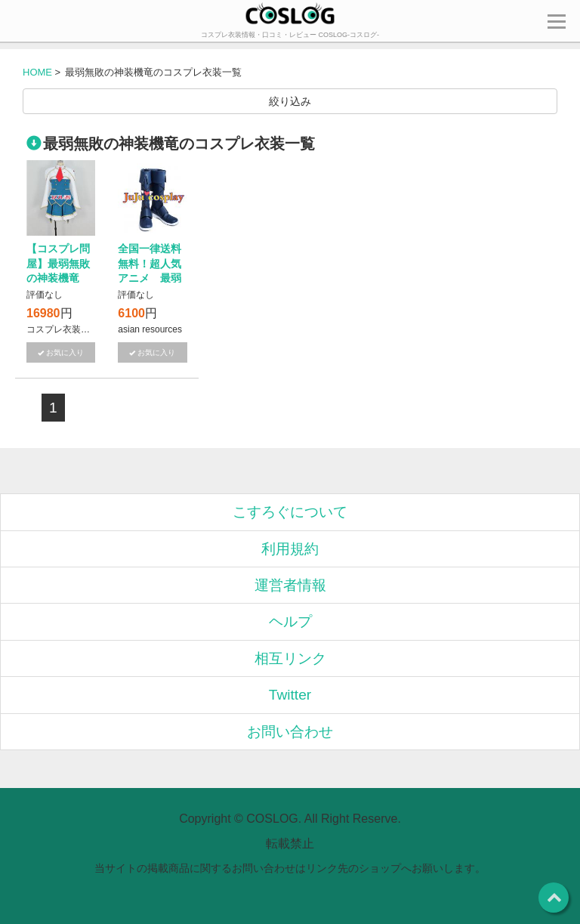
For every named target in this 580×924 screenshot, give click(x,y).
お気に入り (65, 352)
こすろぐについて (290, 512)
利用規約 (290, 549)
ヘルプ (290, 621)
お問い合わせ (290, 732)
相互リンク (290, 658)
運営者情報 (290, 585)
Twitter (290, 695)
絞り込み (290, 101)
